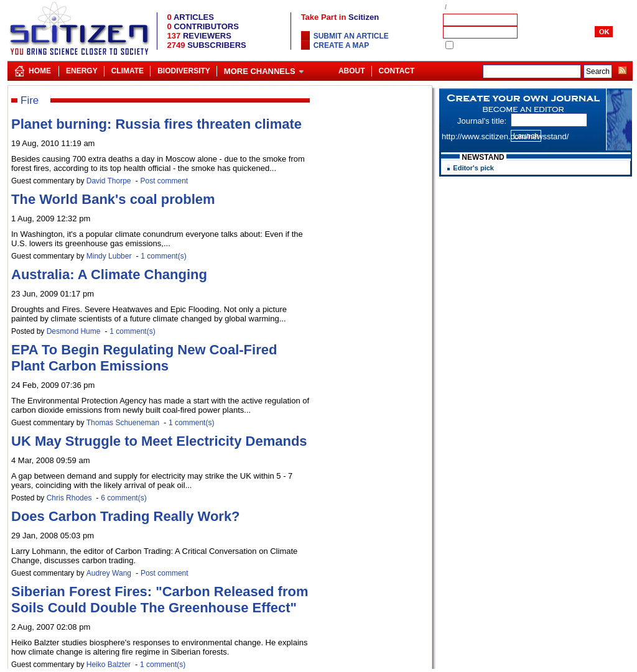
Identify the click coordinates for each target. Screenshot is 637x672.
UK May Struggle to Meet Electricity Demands (159, 441)
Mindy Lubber (109, 256)
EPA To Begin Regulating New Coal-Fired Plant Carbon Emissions (144, 358)
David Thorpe (109, 181)
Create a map (342, 45)
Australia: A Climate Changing (109, 274)
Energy (82, 71)
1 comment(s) (163, 256)
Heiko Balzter (109, 665)
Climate (128, 71)
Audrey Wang (109, 573)
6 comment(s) (123, 498)
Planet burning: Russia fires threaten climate (156, 124)
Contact (397, 71)
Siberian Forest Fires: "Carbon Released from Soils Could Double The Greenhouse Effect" (160, 600)
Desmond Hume (74, 331)
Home (40, 71)
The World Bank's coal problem (113, 199)
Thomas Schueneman (123, 423)
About (352, 71)
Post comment (164, 181)
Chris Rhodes (69, 498)
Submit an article (351, 36)
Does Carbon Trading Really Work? (126, 516)
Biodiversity (184, 71)
